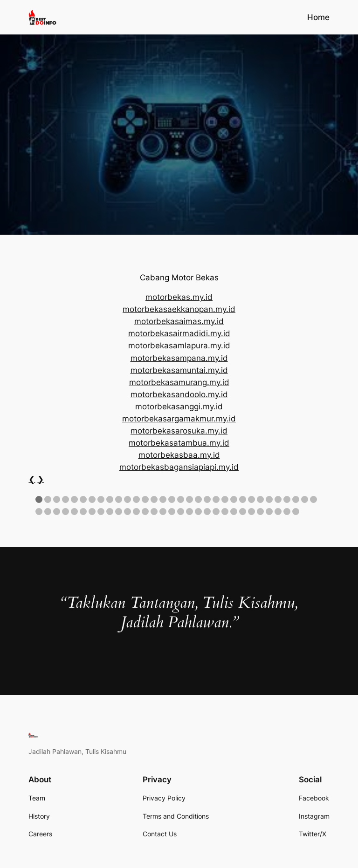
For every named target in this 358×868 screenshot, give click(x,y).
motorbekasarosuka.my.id (179, 431)
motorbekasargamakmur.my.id (179, 419)
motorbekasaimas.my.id (179, 321)
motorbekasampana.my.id (179, 358)
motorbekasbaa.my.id (179, 455)
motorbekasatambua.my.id (179, 443)
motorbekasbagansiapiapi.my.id (179, 467)
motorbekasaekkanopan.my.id (179, 309)
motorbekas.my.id (179, 297)
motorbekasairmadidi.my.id (179, 333)
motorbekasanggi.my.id (179, 407)
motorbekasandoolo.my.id (179, 394)
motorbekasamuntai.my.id (179, 370)
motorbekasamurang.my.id (179, 382)
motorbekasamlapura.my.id (179, 346)
